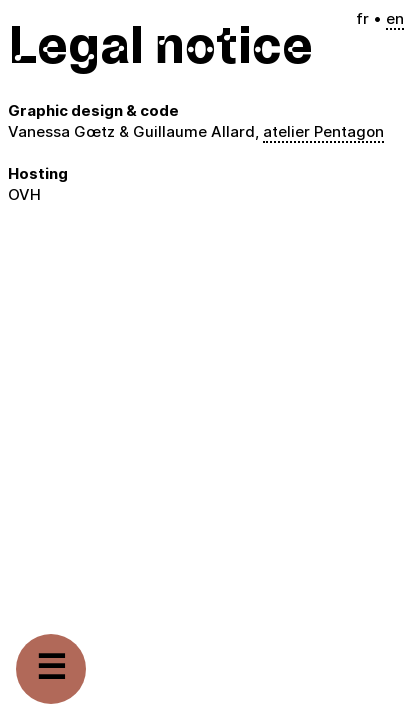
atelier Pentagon (323, 131)
